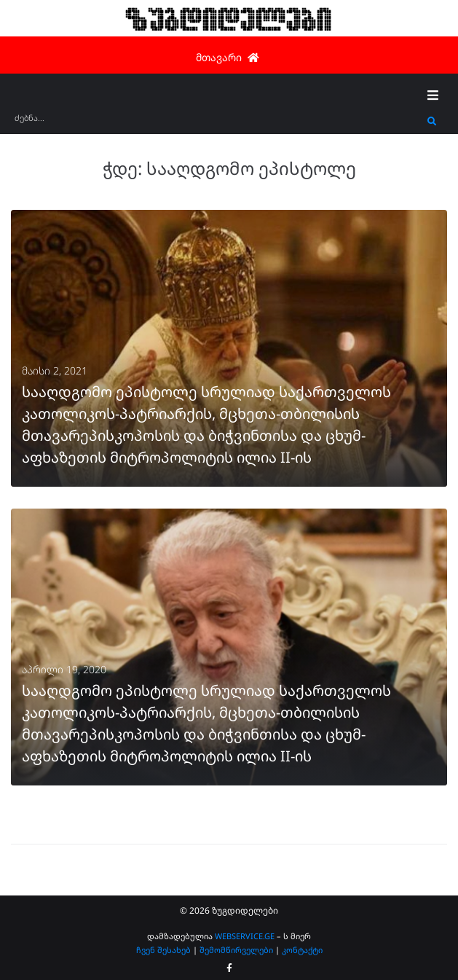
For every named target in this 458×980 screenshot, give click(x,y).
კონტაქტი (302, 950)
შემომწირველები (236, 950)
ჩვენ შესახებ (163, 950)
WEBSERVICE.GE (245, 936)
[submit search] (432, 122)
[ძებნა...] (217, 123)
